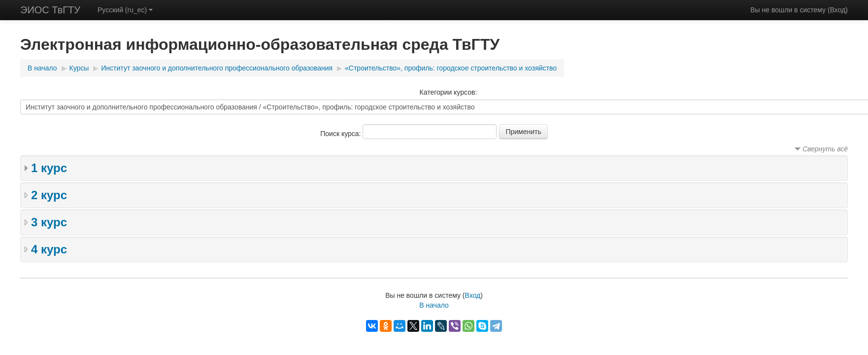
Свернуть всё (825, 149)
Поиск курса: (341, 134)
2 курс (49, 195)
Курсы (79, 68)
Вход (838, 10)
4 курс (49, 249)
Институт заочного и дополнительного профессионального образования (217, 68)
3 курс (49, 222)
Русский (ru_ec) (125, 10)
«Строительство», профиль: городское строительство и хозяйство (451, 68)
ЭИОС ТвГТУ (50, 10)
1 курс (49, 168)
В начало (42, 68)
